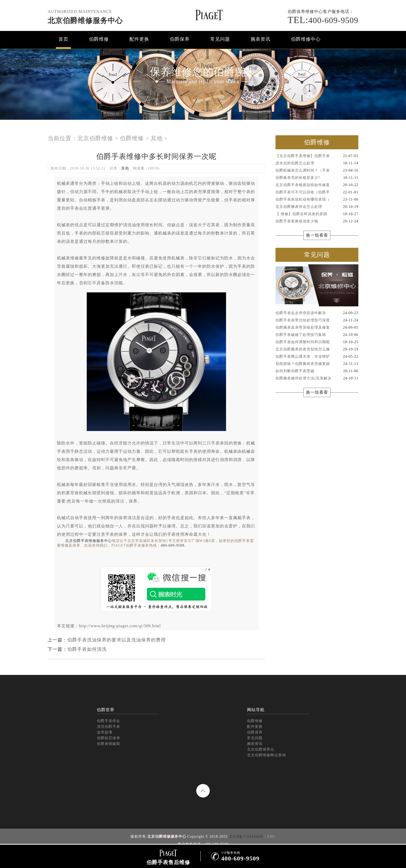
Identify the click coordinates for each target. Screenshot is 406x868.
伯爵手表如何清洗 (87, 649)
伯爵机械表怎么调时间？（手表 (317, 171)
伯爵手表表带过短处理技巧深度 (317, 320)
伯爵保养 (180, 39)
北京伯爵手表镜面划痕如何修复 (317, 185)
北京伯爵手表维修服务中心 (89, 541)
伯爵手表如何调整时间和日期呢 (317, 342)
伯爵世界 (106, 710)
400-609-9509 (323, 20)
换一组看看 (317, 235)
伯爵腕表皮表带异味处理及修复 (317, 328)
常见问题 (220, 39)
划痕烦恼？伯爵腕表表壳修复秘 (317, 364)
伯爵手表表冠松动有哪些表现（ (317, 200)
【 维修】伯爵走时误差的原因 (317, 214)
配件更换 (139, 39)
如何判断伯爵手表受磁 (317, 371)
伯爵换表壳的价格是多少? (317, 178)
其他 (157, 138)
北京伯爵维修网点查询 (266, 755)
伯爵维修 (99, 39)
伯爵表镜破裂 (108, 744)
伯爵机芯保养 (108, 738)
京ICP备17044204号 (246, 837)
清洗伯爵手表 (108, 727)
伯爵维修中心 (306, 39)
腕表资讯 (260, 39)
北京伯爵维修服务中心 (85, 21)
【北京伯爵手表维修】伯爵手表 (317, 156)
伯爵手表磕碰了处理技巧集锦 (317, 335)
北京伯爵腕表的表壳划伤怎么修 (317, 349)
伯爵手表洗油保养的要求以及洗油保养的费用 (117, 640)
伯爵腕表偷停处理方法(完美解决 (317, 378)
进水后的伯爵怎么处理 (317, 163)
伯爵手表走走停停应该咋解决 (317, 313)
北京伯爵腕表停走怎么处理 (317, 207)
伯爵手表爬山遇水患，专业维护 (317, 357)
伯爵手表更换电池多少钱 (317, 221)
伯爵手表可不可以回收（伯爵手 (317, 192)
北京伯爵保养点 (261, 749)
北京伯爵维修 (95, 138)
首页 (63, 39)
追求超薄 (105, 732)
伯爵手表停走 (108, 721)
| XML (270, 837)
